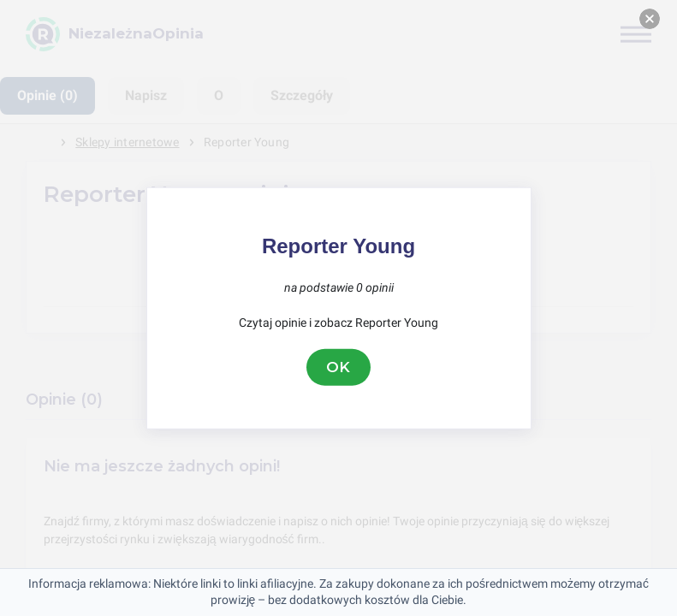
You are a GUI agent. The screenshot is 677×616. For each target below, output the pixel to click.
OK (339, 367)
